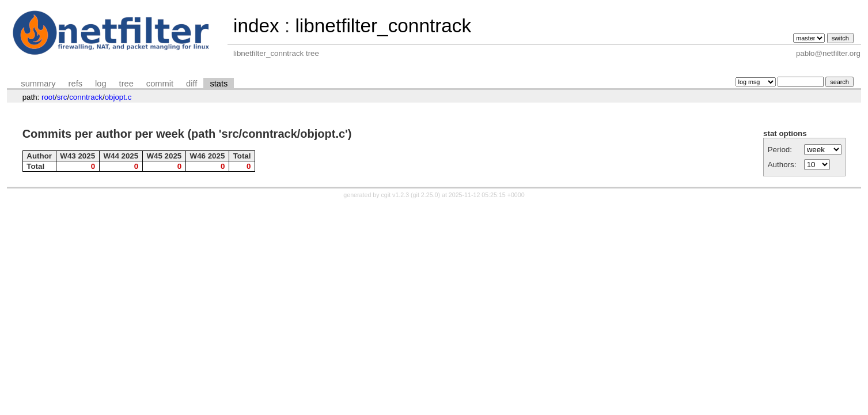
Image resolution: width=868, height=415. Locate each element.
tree (126, 84)
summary (38, 84)
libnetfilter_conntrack (383, 26)
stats (219, 84)
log (101, 84)
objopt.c (118, 97)
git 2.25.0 (426, 195)
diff (192, 84)
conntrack (86, 97)
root (48, 97)
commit (160, 84)
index (256, 26)
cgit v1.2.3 (395, 195)
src (62, 97)
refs (75, 84)
